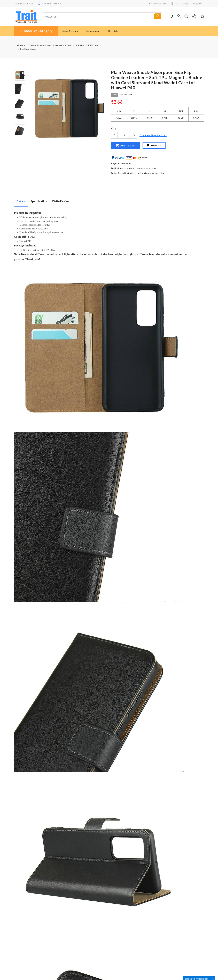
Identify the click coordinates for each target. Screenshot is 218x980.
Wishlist (154, 145)
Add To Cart (126, 145)
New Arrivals (70, 31)
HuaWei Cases (64, 45)
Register (198, 3)
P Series (80, 45)
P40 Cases (94, 45)
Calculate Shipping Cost (153, 135)
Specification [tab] (39, 201)
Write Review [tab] (61, 201)
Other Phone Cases (41, 45)
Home (21, 45)
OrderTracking (158, 3)
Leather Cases (28, 49)
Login (186, 3)
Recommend (93, 31)
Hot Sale (113, 31)
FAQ (175, 3)
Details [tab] (21, 201)
